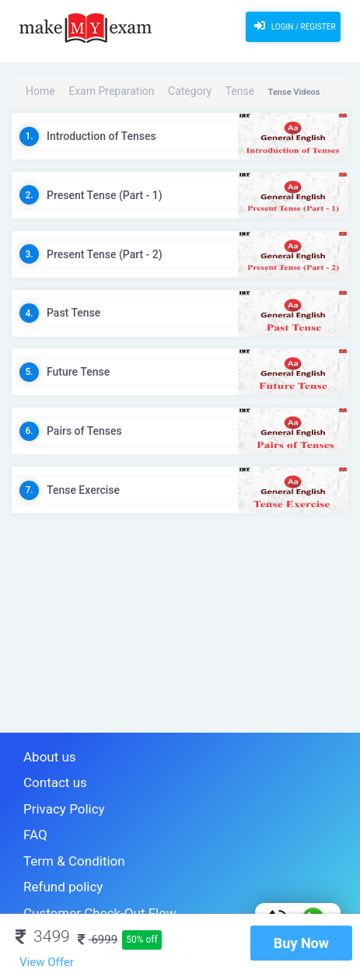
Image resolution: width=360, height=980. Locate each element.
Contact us (48, 776)
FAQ (32, 819)
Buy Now (301, 943)
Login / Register (293, 26)
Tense (189, 92)
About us (44, 755)
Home (37, 92)
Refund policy (54, 861)
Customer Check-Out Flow (82, 883)
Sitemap (42, 904)
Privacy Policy (54, 798)
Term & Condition (62, 840)
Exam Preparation (91, 92)
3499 (43, 936)
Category (151, 92)
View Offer (47, 962)
